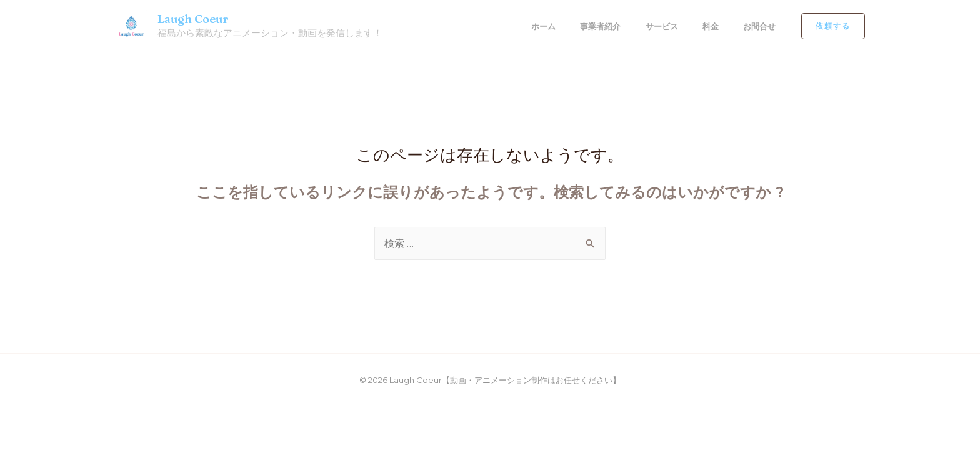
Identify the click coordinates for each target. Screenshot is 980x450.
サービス (662, 26)
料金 (710, 26)
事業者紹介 (603, 26)
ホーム (547, 26)
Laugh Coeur (193, 19)
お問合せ (757, 26)
